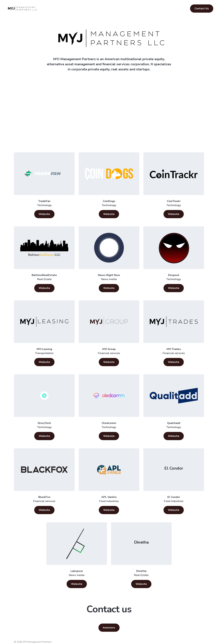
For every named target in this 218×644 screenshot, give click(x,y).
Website (44, 214)
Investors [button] (109, 628)
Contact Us (202, 9)
